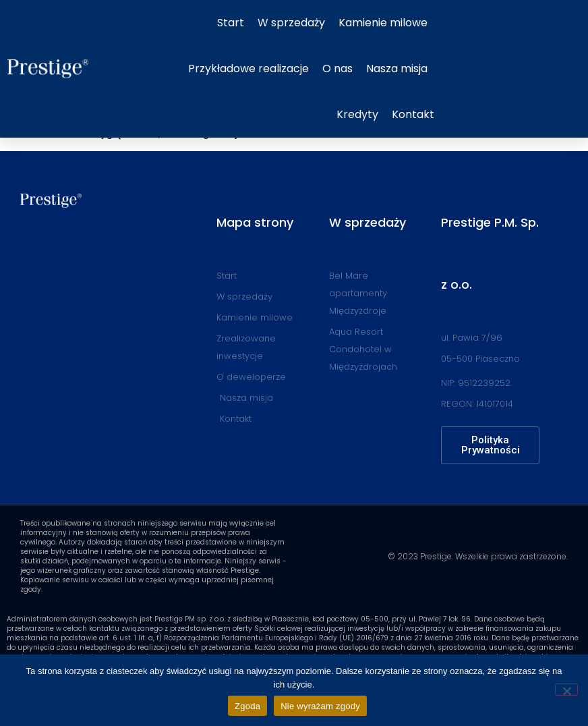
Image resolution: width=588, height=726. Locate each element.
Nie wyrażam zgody (320, 706)
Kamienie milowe (383, 23)
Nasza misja (397, 68)
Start (231, 23)
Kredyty (357, 114)
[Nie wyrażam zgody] (566, 690)
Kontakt (413, 114)
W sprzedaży (291, 23)
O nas (337, 68)
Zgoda (247, 706)
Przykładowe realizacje (248, 68)
